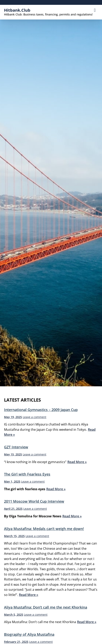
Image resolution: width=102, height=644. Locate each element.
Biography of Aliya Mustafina (29, 634)
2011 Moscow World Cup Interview (34, 501)
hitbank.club (17, 10)
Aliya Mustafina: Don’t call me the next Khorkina (46, 607)
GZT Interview (16, 447)
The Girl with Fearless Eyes (27, 474)
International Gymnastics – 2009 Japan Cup (41, 410)
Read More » (77, 462)
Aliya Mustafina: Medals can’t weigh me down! (44, 529)
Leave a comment (35, 417)
